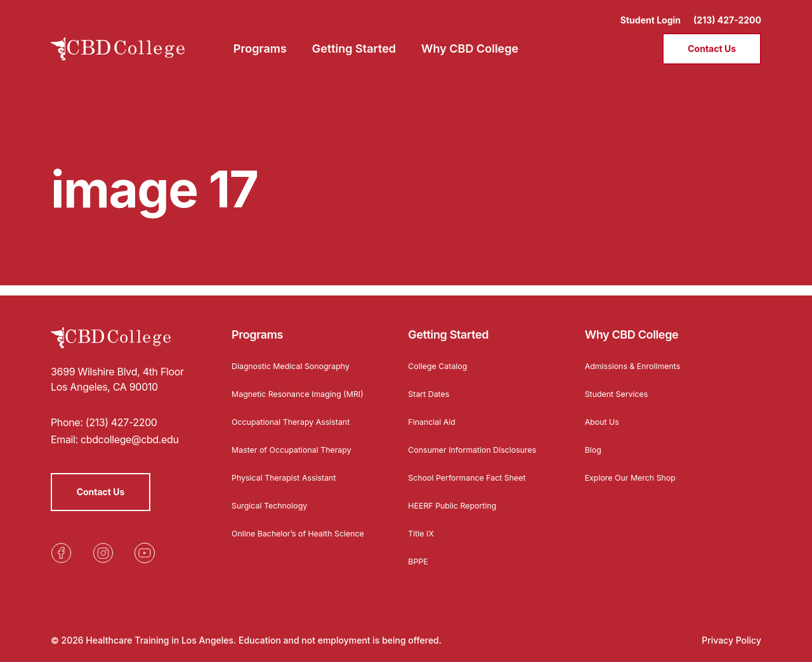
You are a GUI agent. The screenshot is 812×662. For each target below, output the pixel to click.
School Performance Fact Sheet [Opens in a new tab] (475, 477)
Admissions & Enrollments (639, 355)
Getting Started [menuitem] (354, 42)
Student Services (621, 383)
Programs (257, 324)
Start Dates (431, 383)
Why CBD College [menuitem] (470, 42)
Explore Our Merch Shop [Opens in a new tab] (636, 467)
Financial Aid (435, 411)
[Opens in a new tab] (61, 543)
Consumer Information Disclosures (455, 444)
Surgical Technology (274, 505)
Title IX (422, 533)
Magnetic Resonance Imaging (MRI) (293, 388)
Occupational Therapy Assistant (298, 421)
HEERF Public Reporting (458, 505)
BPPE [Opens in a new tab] (419, 561)
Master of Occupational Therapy (299, 449)
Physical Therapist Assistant (291, 477)
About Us (604, 411)
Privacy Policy (731, 640)
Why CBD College (632, 324)
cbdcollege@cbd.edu (130, 429)
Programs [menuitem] (260, 42)
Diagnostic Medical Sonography (298, 355)
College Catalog (441, 355)
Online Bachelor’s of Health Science (288, 537)
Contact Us (712, 42)
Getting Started (448, 324)
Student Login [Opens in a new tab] (651, 13)
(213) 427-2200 (727, 13)
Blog (594, 439)
